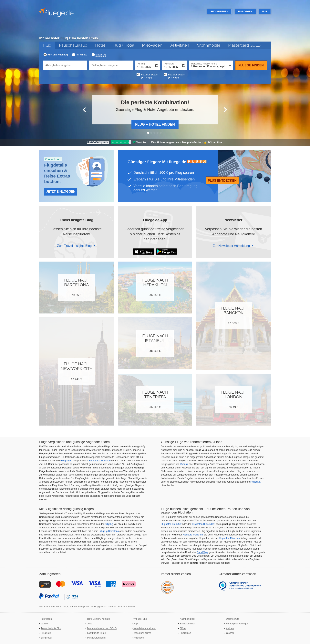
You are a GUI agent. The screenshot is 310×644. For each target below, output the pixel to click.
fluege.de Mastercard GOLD (102, 628)
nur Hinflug (82, 55)
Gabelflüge (202, 552)
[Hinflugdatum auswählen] (148, 65)
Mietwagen (152, 45)
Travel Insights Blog (51, 628)
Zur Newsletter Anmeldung (231, 246)
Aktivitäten (180, 45)
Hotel (100, 45)
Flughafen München (229, 538)
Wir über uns (140, 619)
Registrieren (219, 12)
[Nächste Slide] (226, 110)
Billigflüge (46, 633)
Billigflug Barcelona (109, 531)
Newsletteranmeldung (145, 628)
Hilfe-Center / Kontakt (98, 619)
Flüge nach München (99, 461)
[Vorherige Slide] (84, 110)
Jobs (90, 624)
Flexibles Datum (152, 76)
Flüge (183, 628)
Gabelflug (101, 55)
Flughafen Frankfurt (171, 524)
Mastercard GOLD (244, 45)
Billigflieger (46, 638)
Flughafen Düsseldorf (203, 524)
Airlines (230, 628)
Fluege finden (251, 65)
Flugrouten (185, 633)
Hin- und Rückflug (58, 55)
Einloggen (245, 12)
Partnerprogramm (96, 638)
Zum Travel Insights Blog (74, 246)
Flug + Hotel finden (155, 124)
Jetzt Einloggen (61, 192)
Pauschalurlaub (73, 45)
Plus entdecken (222, 181)
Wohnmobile (209, 45)
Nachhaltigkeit (187, 619)
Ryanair (184, 464)
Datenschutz (233, 619)
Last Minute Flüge (96, 633)
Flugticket (255, 482)
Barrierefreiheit (187, 624)
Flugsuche (67, 461)
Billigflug (109, 524)
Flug (47, 45)
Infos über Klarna (142, 633)
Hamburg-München (193, 535)
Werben (45, 624)
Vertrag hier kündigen (237, 624)
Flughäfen (139, 638)
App (135, 624)
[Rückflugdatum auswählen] (175, 65)
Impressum (47, 619)
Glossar (230, 633)
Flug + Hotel (124, 45)
